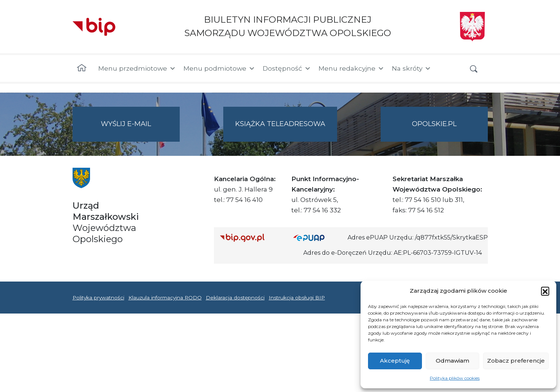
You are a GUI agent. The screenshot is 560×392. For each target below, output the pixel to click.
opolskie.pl (434, 124)
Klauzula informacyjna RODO (165, 298)
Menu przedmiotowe (137, 68)
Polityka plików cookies (455, 378)
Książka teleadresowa (280, 124)
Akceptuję (395, 361)
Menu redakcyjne (351, 68)
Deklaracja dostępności (235, 298)
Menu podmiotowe (219, 68)
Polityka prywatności (98, 298)
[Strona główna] (82, 68)
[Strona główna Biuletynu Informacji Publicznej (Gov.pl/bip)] (251, 237)
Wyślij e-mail (140, 130)
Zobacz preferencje (516, 361)
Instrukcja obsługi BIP (297, 298)
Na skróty (412, 68)
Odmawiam (452, 361)
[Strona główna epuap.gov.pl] (317, 237)
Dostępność (287, 68)
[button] (545, 291)
